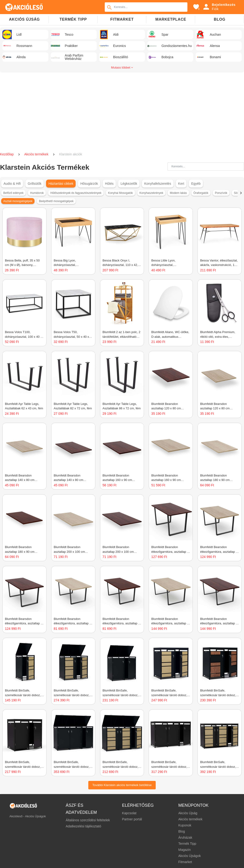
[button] (241, 193)
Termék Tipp (187, 844)
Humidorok (37, 193)
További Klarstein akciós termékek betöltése (122, 785)
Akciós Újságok (190, 856)
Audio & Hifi (12, 184)
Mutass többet (122, 67)
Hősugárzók (89, 184)
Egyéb (196, 184)
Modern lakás (178, 193)
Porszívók (221, 193)
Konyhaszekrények (151, 193)
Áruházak (185, 837)
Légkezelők (129, 184)
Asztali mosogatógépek (18, 201)
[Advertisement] (122, 110)
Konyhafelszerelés (158, 184)
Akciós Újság (188, 813)
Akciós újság (24, 19)
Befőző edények (13, 193)
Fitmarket (122, 19)
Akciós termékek (37, 154)
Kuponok (185, 825)
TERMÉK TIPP (73, 19)
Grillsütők (35, 184)
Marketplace (171, 19)
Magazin (184, 850)
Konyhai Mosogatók (120, 193)
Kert (181, 184)
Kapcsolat (129, 813)
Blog (219, 19)
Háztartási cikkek (61, 184)
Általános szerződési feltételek (88, 820)
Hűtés (109, 184)
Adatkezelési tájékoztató (83, 826)
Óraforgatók (201, 193)
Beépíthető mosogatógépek (56, 201)
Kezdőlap (7, 154)
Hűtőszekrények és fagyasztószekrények (76, 193)
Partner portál (132, 819)
